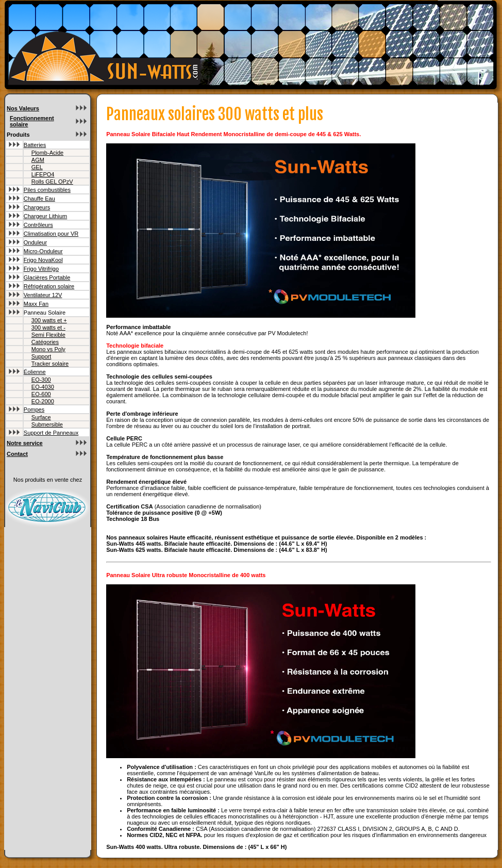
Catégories (45, 342)
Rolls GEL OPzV (52, 182)
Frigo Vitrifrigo (41, 269)
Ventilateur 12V (43, 295)
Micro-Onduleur (43, 251)
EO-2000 (43, 401)
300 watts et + (49, 320)
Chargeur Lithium (45, 216)
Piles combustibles (47, 190)
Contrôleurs (38, 225)
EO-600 (41, 394)
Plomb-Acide (47, 153)
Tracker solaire (50, 364)
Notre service (25, 443)
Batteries (35, 145)
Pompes (34, 410)
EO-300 (41, 380)
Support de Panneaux (51, 433)
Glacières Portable (47, 277)
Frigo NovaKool (43, 260)
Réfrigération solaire (49, 286)
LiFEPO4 (43, 174)
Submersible (47, 424)
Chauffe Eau (39, 199)
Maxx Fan (36, 304)
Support (41, 356)
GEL (37, 167)
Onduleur (35, 242)
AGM (38, 160)
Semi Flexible (48, 335)
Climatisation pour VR (51, 234)
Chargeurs (37, 207)
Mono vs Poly (48, 349)
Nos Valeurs (23, 108)
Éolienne (35, 372)
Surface (41, 417)
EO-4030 (43, 387)
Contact (17, 454)
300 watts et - (48, 327)
